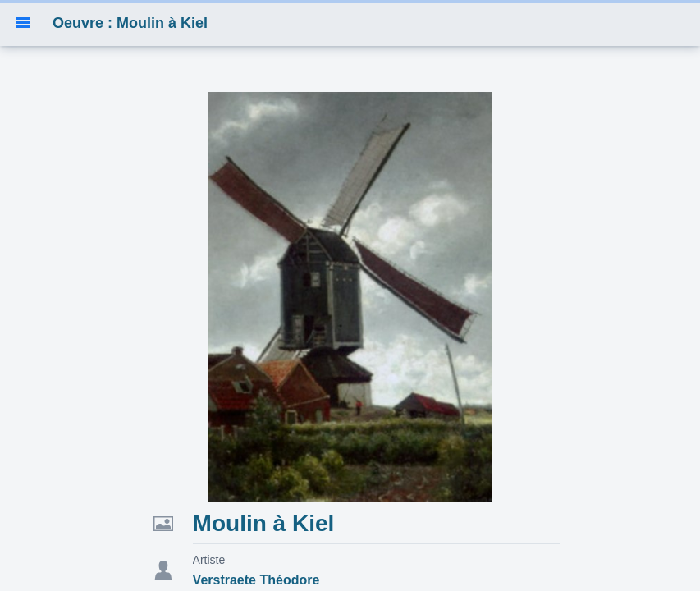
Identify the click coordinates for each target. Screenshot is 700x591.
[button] (23, 23)
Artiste (209, 560)
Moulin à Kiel (264, 523)
